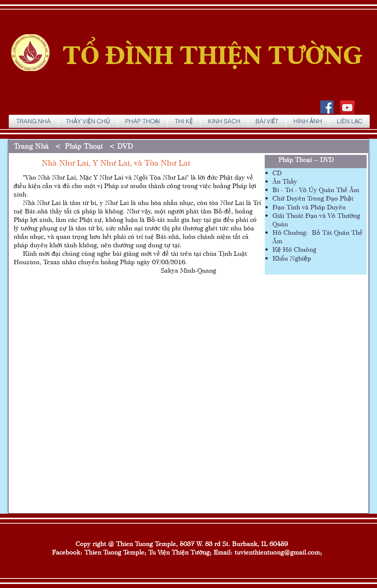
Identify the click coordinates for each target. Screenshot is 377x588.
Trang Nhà (32, 146)
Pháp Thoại (295, 159)
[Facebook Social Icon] (327, 107)
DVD (125, 146)
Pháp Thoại (85, 146)
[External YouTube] (138, 366)
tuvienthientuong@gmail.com (277, 552)
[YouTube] (347, 108)
